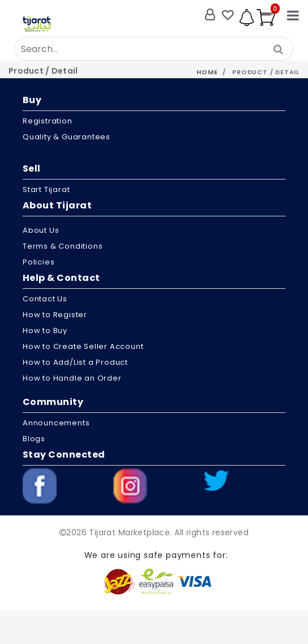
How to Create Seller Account (83, 346)
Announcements (56, 423)
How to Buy (45, 330)
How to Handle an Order (72, 378)
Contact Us (45, 299)
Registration (48, 121)
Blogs (34, 439)
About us (41, 230)
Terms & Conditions (63, 246)
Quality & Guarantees (67, 137)
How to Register (55, 315)
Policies (38, 262)
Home (207, 72)
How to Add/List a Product (75, 362)
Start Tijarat (46, 189)
